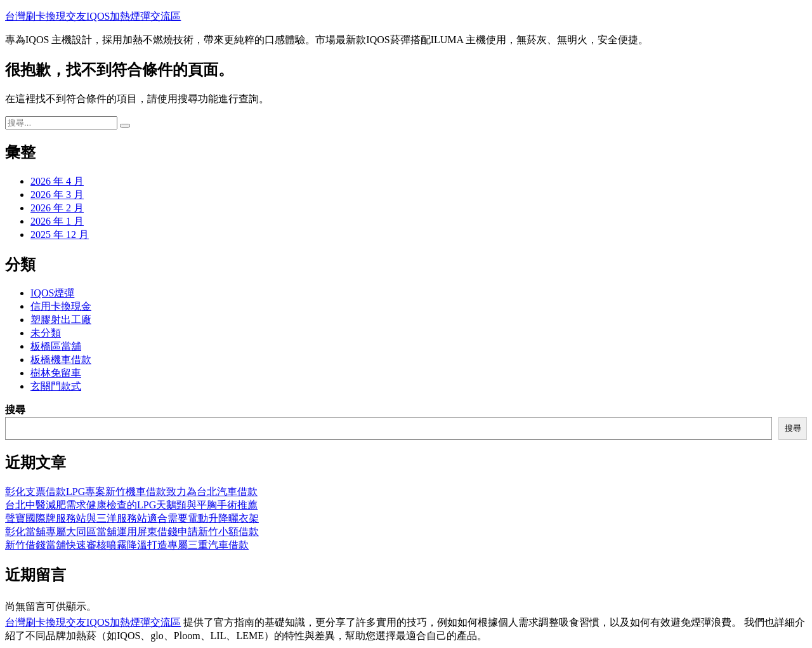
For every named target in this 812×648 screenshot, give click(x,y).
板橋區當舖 (56, 346)
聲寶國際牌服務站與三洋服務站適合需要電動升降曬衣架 (132, 518)
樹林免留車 (56, 373)
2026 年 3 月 (57, 195)
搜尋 (15, 410)
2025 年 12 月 (60, 235)
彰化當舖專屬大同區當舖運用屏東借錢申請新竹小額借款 (132, 532)
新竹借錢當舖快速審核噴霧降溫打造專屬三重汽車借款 (127, 545)
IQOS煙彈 (52, 293)
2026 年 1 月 (57, 221)
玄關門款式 (56, 386)
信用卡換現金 (61, 306)
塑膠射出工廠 (61, 320)
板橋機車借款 (61, 360)
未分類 (46, 333)
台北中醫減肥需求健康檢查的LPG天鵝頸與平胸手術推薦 (131, 505)
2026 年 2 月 (57, 208)
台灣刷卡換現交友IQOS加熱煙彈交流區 (93, 16)
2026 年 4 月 (57, 181)
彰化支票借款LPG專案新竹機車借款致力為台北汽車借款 (131, 492)
